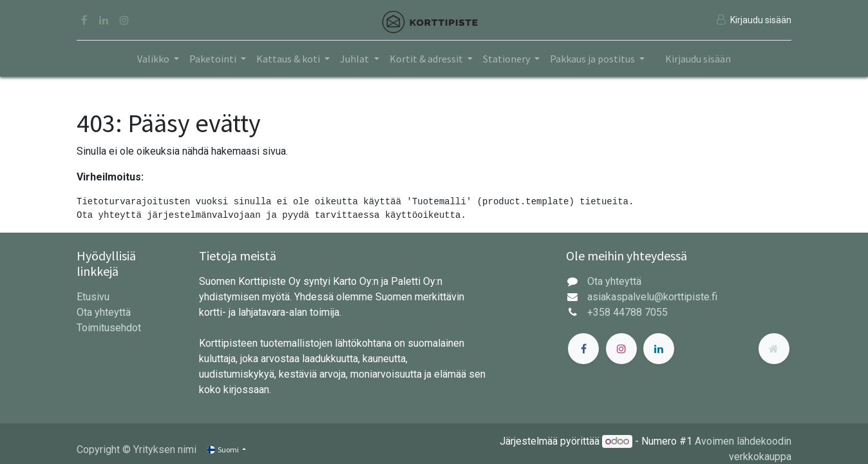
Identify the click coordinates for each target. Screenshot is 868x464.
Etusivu (93, 297)
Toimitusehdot (109, 328)
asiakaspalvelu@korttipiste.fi (652, 297)
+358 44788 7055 (627, 312)
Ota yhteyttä (104, 312)
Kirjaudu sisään (698, 59)
